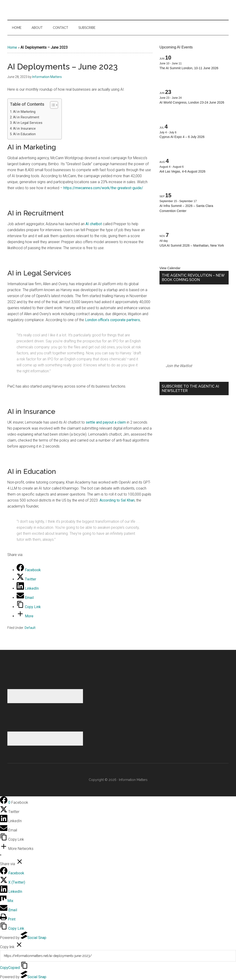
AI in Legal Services (28, 123)
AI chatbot (94, 224)
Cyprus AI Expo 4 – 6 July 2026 (182, 137)
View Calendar (170, 268)
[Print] (8, 919)
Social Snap (33, 938)
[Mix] (7, 901)
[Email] (25, 598)
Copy (10, 968)
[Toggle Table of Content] (52, 105)
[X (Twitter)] (13, 882)
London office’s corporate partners (112, 320)
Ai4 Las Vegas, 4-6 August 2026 (182, 171)
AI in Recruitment (26, 117)
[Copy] (118, 956)
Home (12, 47)
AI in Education (24, 134)
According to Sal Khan (117, 500)
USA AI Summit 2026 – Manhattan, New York (192, 245)
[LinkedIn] (28, 588)
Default (30, 628)
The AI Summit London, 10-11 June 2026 (189, 68)
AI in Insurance (24, 129)
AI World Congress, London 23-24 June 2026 (192, 102)
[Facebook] (29, 570)
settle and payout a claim (105, 422)
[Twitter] (26, 579)
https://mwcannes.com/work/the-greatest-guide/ (103, 188)
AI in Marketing (24, 112)
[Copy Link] (29, 607)
